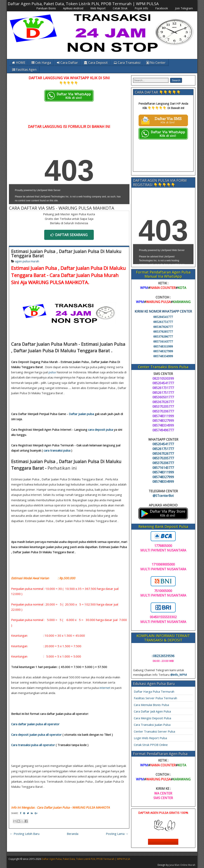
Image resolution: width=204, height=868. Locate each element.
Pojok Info (141, 8)
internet (105, 688)
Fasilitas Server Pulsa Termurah (155, 698)
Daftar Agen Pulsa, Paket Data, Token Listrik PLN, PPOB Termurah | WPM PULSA (83, 4)
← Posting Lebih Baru (25, 834)
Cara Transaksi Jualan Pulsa (152, 725)
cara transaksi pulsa (57, 450)
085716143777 (163, 341)
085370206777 (163, 336)
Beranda (73, 834)
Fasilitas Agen (24, 70)
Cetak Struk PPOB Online (151, 745)
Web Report (98, 8)
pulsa (52, 372)
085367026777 (163, 327)
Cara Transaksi (127, 63)
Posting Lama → (117, 834)
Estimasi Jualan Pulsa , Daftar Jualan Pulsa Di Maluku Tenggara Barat (66, 253)
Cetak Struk (120, 8)
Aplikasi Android (73, 8)
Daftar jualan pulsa (81, 414)
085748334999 (163, 356)
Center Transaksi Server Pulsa (154, 731)
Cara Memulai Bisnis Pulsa (151, 705)
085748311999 (163, 346)
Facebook (162, 8)
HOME (19, 63)
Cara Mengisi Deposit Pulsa (152, 718)
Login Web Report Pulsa (150, 738)
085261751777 (163, 322)
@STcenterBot (163, 496)
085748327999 (163, 351)
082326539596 (163, 656)
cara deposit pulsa (101, 430)
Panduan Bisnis (46, 8)
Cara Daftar (67, 63)
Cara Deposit (96, 63)
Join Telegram (184, 8)
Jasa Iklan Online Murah (182, 865)
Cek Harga (41, 63)
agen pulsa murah (27, 261)
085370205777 (163, 332)
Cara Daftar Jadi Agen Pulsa (152, 711)
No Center (156, 63)
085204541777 (163, 317)
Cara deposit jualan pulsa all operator (36, 735)
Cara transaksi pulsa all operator (33, 745)
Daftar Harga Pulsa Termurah (154, 691)
